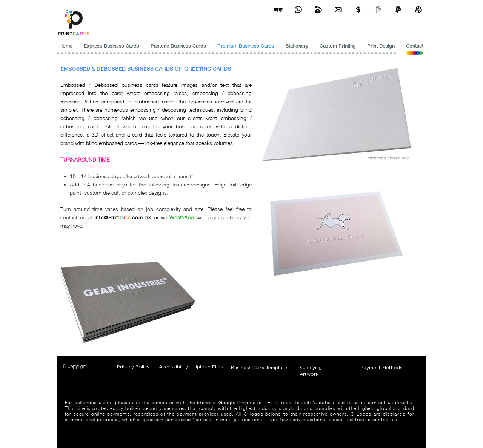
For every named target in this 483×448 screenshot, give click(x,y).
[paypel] (398, 10)
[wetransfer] (278, 10)
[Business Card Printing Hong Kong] (298, 10)
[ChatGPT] (418, 10)
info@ (102, 217)
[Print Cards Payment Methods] (358, 10)
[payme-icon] (378, 10)
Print (113, 217)
